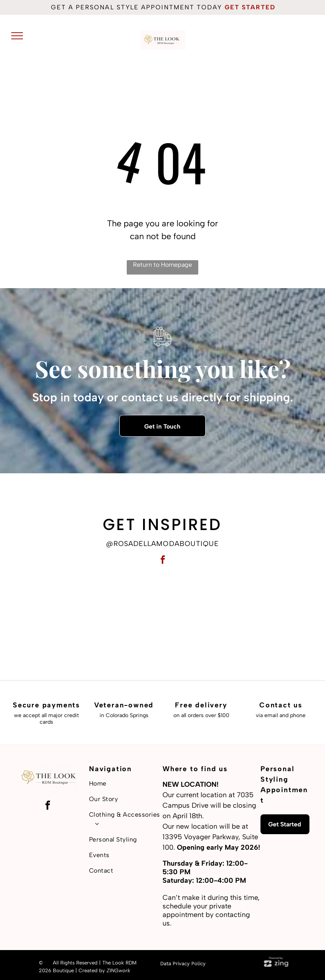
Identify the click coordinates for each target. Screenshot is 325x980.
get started (250, 7)
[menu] (17, 36)
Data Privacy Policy (183, 963)
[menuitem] (126, 784)
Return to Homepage (162, 265)
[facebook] (162, 561)
